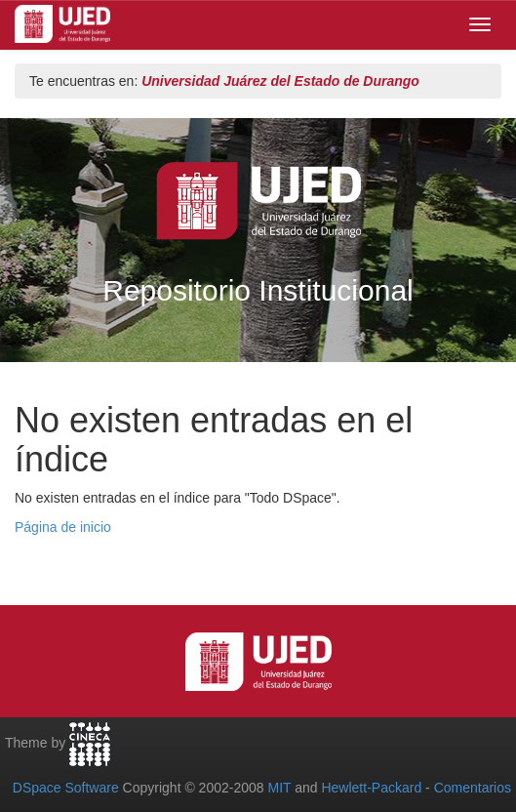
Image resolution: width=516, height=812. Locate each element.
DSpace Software (66, 788)
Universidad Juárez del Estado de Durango (280, 81)
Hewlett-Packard (371, 788)
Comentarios (473, 788)
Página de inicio (63, 527)
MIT (279, 788)
